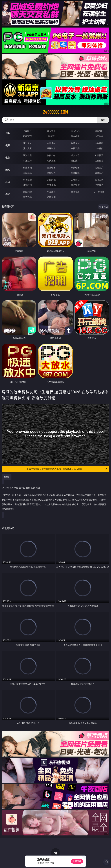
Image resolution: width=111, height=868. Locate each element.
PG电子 (28, 131)
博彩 (8, 133)
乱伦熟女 (75, 161)
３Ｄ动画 (99, 143)
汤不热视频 (99, 192)
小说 (8, 182)
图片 (8, 170)
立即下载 (77, 861)
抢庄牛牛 (99, 136)
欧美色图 (75, 168)
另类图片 (99, 173)
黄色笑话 (75, 185)
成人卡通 (75, 155)
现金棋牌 (75, 136)
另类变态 (99, 161)
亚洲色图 (51, 168)
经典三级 (51, 161)
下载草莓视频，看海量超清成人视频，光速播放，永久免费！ (67, 469)
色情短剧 (51, 197)
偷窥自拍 (27, 168)
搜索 (103, 120)
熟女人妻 (27, 148)
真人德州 (51, 131)
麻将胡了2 (27, 136)
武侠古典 (99, 180)
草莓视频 (75, 192)
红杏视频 (27, 197)
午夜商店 (51, 192)
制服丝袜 (27, 161)
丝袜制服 (51, 148)
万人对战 (75, 131)
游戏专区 (99, 131)
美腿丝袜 (27, 173)
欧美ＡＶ (75, 143)
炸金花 (51, 136)
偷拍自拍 (51, 155)
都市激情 (27, 180)
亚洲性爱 (27, 155)
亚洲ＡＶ (27, 143)
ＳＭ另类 (99, 148)
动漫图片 (99, 168)
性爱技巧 (99, 185)
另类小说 (51, 185)
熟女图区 (75, 173)
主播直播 (75, 148)
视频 (8, 145)
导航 (8, 194)
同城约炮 (27, 192)
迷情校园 (27, 185)
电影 (8, 158)
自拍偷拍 (51, 143)
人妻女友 (75, 180)
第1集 (7, 477)
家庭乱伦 (51, 180)
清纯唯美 (51, 173)
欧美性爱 (99, 155)
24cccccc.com (55, 112)
